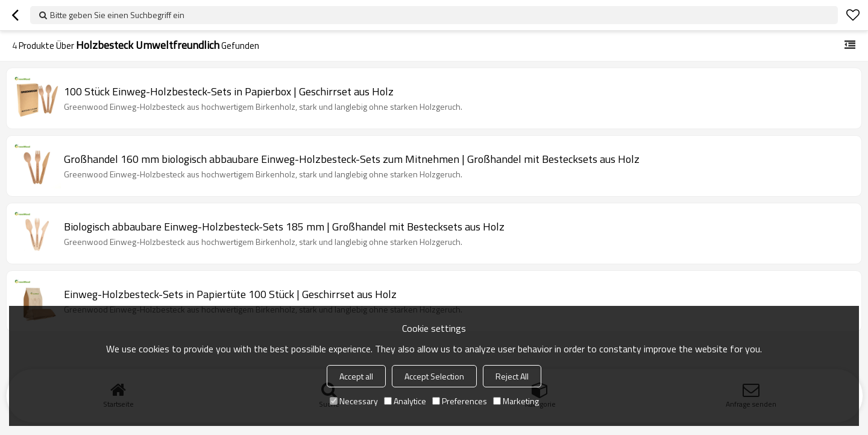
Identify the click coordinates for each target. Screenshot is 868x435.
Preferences (460, 401)
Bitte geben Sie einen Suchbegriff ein (117, 15)
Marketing (516, 401)
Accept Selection (434, 376)
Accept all (356, 376)
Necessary (354, 401)
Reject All (512, 376)
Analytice (405, 401)
